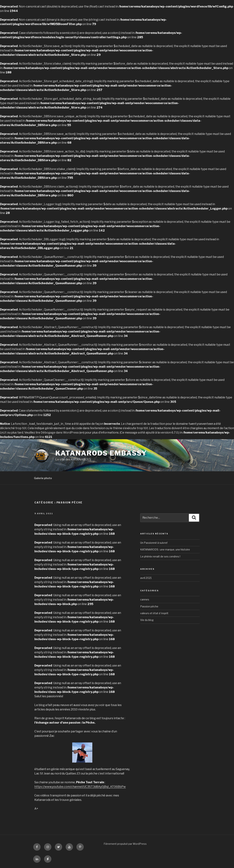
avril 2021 (146, 578)
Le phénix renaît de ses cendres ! (160, 556)
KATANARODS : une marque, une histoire (165, 549)
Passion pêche (149, 606)
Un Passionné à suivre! (154, 543)
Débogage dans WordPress (60, 433)
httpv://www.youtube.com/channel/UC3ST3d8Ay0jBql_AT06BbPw (80, 787)
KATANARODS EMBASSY (101, 453)
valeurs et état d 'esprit (154, 613)
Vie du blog (147, 620)
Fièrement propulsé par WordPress (125, 844)
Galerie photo (43, 478)
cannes (145, 599)
